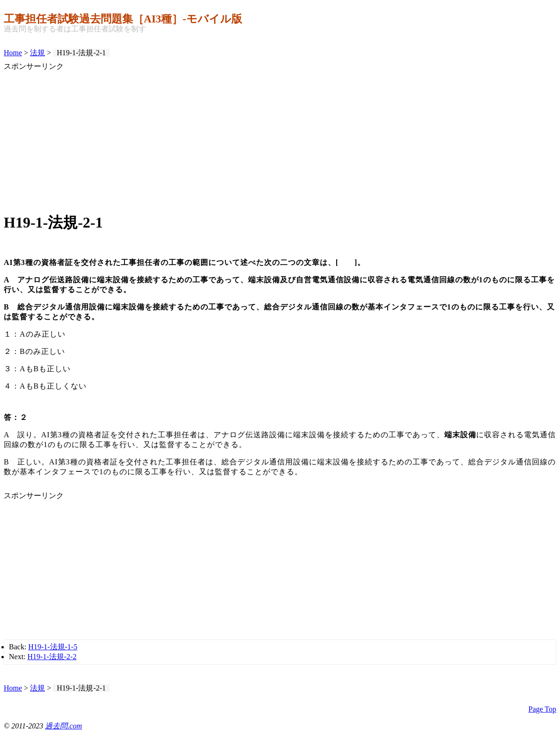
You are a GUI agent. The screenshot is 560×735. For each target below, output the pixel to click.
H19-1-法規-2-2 (52, 657)
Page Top (542, 709)
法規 (37, 53)
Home (13, 53)
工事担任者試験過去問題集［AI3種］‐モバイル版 (123, 19)
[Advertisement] (280, 137)
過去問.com (63, 726)
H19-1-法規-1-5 (53, 647)
